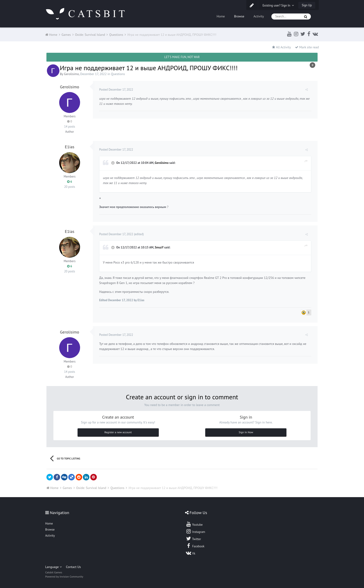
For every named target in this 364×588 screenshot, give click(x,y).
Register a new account (118, 432)
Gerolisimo (71, 74)
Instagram (195, 531)
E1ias (70, 147)
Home (221, 16)
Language (54, 567)
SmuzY (160, 247)
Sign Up (307, 5)
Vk (191, 553)
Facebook (195, 546)
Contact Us (73, 567)
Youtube (194, 524)
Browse (239, 16)
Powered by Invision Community (64, 576)
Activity (259, 16)
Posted (117, 90)
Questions (118, 74)
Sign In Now (246, 432)
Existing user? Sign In (278, 5)
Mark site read (307, 47)
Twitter (193, 538)
